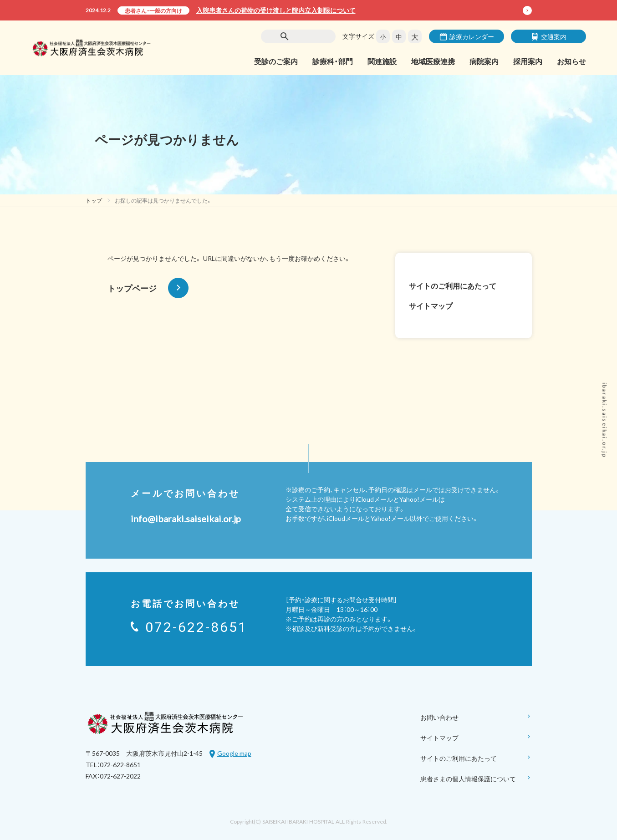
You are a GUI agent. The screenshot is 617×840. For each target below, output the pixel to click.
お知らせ (571, 61)
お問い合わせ (476, 718)
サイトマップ (431, 305)
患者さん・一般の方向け (153, 10)
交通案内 (549, 36)
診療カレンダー (467, 36)
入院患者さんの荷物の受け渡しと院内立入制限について (276, 10)
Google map (234, 753)
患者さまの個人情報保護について (476, 779)
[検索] (304, 36)
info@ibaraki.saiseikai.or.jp (186, 518)
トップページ (148, 288)
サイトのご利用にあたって (453, 285)
